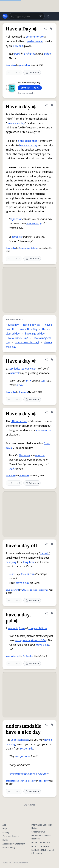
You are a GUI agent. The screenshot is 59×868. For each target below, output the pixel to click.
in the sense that (27, 141)
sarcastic (17, 237)
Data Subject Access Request (41, 837)
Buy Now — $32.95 (30, 88)
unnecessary (34, 224)
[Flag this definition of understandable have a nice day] (52, 725)
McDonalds (27, 749)
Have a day (11, 248)
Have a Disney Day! (17, 338)
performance (35, 41)
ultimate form (19, 421)
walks (12, 469)
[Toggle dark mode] (48, 16)
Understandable (19, 774)
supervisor (16, 219)
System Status (38, 832)
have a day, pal (32, 325)
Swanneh (23, 392)
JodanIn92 (24, 476)
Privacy (6, 832)
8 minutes (29, 54)
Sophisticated (16, 369)
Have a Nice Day (28, 329)
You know (24, 455)
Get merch (32, 73)
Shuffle (29, 805)
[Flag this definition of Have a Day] (51, 29)
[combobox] (27, 16)
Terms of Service (11, 836)
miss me (40, 455)
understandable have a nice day (21, 781)
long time (29, 562)
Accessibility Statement (14, 844)
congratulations (38, 628)
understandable (20, 740)
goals (17, 54)
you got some (23, 756)
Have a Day (11, 65)
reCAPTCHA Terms (40, 846)
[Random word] (41, 16)
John (12, 574)
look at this (27, 574)
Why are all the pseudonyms (35, 590)
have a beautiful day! (27, 342)
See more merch (25, 93)
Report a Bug (9, 848)
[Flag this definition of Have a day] (52, 105)
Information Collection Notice (42, 827)
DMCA (5, 840)
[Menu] (54, 16)
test (43, 381)
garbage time (22, 640)
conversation (44, 430)
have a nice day (16, 123)
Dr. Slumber (28, 656)
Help (5, 829)
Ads (4, 825)
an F (29, 381)
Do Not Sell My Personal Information (43, 852)
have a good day (35, 334)
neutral (15, 373)
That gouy (44, 781)
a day (47, 54)
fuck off (44, 553)
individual (18, 46)
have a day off (12, 590)
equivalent (31, 369)
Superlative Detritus (29, 248)
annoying (11, 562)
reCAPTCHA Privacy (41, 843)
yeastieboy (25, 65)
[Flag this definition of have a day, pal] (52, 613)
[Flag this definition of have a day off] (52, 544)
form (22, 628)
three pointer (39, 640)
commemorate (35, 37)
